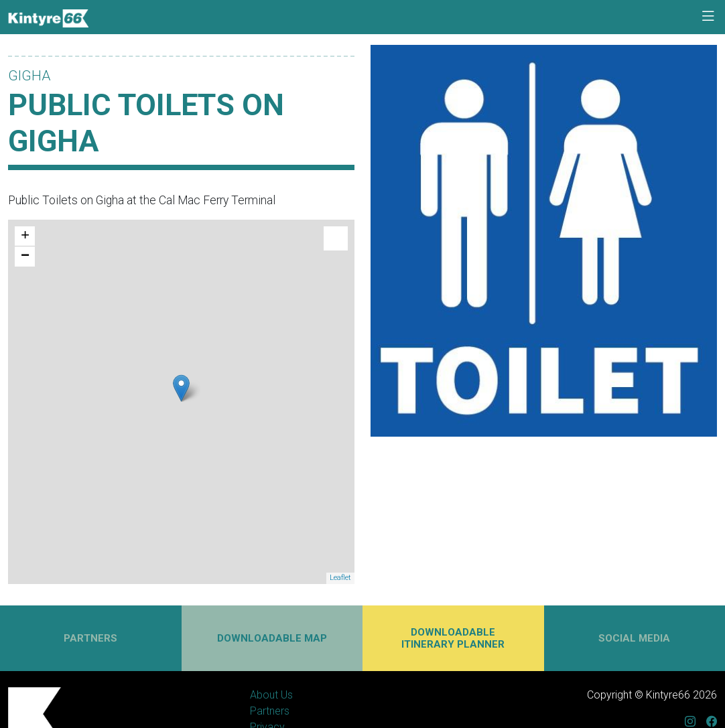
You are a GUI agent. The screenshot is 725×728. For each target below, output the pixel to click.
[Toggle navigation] (708, 17)
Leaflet (340, 578)
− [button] (25, 257)
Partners (270, 711)
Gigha (29, 76)
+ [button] (25, 236)
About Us (271, 695)
